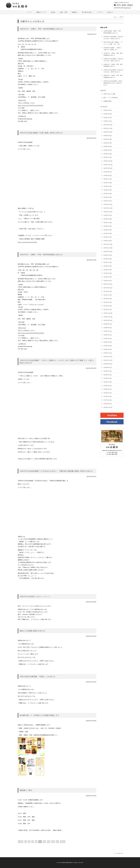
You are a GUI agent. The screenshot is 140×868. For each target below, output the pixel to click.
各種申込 (75, 12)
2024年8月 (107, 175)
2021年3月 (107, 305)
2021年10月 (107, 287)
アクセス (100, 12)
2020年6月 (107, 334)
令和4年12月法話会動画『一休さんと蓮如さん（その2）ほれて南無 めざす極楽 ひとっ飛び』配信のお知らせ (57, 362)
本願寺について (41, 12)
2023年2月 (107, 237)
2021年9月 (107, 291)
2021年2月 (107, 309)
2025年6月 (107, 143)
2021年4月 (107, 302)
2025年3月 (107, 150)
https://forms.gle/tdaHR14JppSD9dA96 (30, 105)
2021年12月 (107, 284)
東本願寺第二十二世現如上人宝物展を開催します (39, 715)
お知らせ (110, 12)
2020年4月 (107, 341)
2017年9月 (107, 396)
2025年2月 (107, 153)
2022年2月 (107, 280)
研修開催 (106, 101)
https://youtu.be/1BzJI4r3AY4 (27, 242)
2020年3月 (107, 345)
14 (57, 842)
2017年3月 (107, 399)
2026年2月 (107, 117)
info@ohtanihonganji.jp (122, 8)
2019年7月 (107, 370)
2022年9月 (107, 255)
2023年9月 (107, 215)
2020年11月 (107, 316)
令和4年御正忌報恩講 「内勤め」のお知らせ (37, 676)
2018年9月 (107, 388)
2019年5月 (107, 378)
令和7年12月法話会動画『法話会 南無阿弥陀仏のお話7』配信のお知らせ (113, 83)
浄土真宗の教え (87, 12)
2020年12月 (107, 313)
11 (44, 842)
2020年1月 (107, 352)
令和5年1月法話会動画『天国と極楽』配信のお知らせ (41, 133)
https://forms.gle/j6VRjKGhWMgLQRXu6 (31, 333)
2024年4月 (107, 190)
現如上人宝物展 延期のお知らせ (32, 631)
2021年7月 (107, 295)
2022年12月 (107, 244)
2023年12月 (107, 204)
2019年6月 (107, 374)
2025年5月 (107, 146)
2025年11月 (107, 128)
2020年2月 (107, 349)
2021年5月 (107, 298)
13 (53, 842)
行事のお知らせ (108, 94)
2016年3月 (107, 403)
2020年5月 (107, 338)
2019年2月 (107, 385)
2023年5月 (107, 229)
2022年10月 (107, 251)
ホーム (29, 12)
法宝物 (53, 12)
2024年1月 (107, 201)
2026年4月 (107, 110)
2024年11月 (107, 164)
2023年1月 (107, 240)
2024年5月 (107, 186)
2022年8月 (107, 258)
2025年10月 (107, 132)
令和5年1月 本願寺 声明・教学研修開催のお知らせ (41, 255)
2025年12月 (107, 125)
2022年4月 (107, 273)
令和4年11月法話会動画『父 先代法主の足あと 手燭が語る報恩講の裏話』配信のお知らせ (56, 471)
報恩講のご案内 (26, 790)
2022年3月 (107, 276)
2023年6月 (107, 226)
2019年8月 (107, 367)
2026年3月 (107, 114)
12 (49, 842)
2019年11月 (107, 360)
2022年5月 (107, 269)
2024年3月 (107, 193)
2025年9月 (107, 135)
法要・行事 (63, 12)
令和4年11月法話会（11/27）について (35, 596)
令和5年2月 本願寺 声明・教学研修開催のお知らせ (41, 29)
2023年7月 (107, 222)
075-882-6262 (123, 5)
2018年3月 (107, 392)
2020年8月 (107, 327)
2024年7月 (107, 179)
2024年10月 (107, 168)
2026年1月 (107, 121)
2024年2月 (107, 197)
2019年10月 (107, 363)
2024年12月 (107, 161)
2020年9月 (107, 323)
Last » (63, 842)
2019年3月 (107, 381)
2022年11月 (107, 248)
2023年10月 (107, 211)
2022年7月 (107, 262)
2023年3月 (107, 233)
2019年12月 (107, 356)
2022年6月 (107, 266)
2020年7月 (107, 331)
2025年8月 (107, 139)
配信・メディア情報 (109, 97)
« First (21, 842)
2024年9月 (107, 172)
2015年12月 (107, 407)
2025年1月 (107, 157)
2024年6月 (107, 182)
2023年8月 (107, 219)
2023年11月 (107, 208)
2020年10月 (107, 320)
